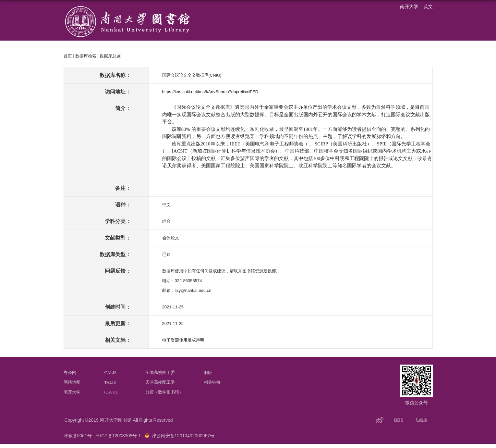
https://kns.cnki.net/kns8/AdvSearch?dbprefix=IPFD (210, 92)
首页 (68, 56)
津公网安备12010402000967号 (183, 436)
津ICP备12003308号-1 (118, 436)
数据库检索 (86, 56)
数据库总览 (110, 56)
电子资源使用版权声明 (183, 340)
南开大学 (409, 6)
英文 (428, 6)
